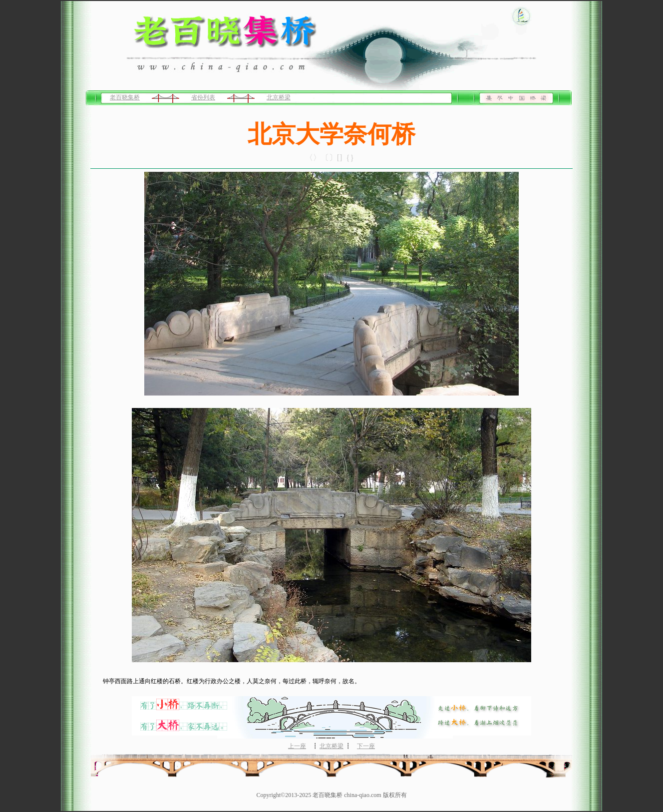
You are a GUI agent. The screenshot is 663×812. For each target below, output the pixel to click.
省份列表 (203, 97)
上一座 (297, 746)
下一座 (366, 746)
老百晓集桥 (125, 97)
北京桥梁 (279, 97)
